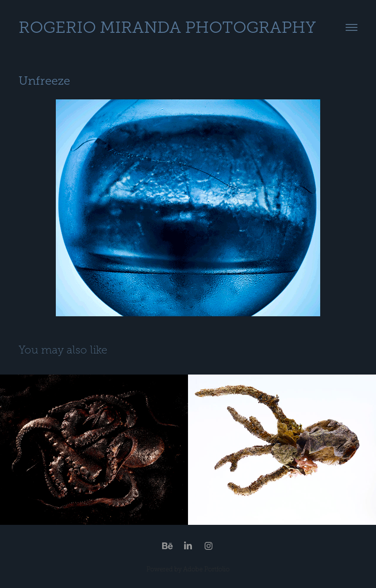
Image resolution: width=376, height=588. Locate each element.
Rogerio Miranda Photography (167, 27)
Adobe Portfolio (206, 569)
